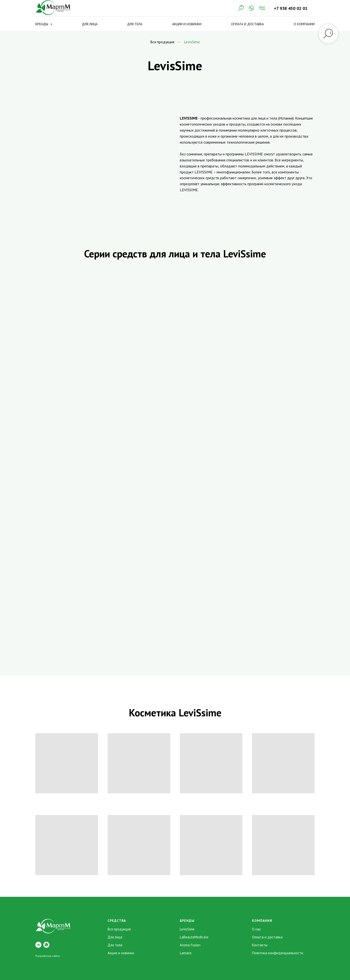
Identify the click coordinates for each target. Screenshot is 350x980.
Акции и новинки (187, 24)
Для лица (90, 24)
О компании (304, 24)
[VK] (262, 8)
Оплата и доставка (247, 24)
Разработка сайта (48, 956)
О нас (256, 929)
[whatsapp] (46, 945)
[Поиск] (241, 8)
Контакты (260, 945)
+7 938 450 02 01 (291, 8)
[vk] (38, 945)
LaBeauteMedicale (194, 937)
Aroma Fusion (190, 945)
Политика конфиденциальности (278, 953)
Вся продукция (162, 42)
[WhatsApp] (251, 8)
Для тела (135, 24)
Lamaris (186, 953)
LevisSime (187, 929)
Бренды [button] (42, 24)
